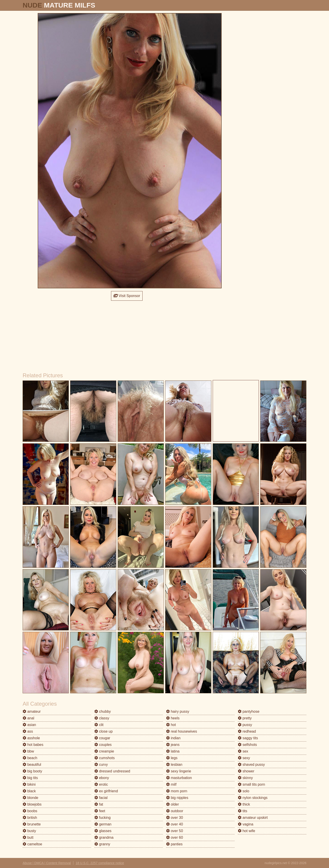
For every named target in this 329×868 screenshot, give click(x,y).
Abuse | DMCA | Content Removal (47, 863)
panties (174, 844)
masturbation (179, 778)
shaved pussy (251, 765)
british (30, 818)
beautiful (32, 765)
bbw (28, 751)
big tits (30, 778)
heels (173, 718)
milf (171, 784)
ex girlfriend (106, 791)
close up (103, 731)
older (172, 804)
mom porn (177, 791)
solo (244, 791)
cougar (102, 738)
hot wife (247, 831)
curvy (101, 765)
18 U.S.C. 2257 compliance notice (100, 863)
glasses (103, 831)
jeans (173, 745)
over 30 (175, 818)
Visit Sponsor (127, 296)
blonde (31, 798)
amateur (32, 711)
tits (243, 811)
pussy (245, 725)
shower (246, 771)
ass (28, 731)
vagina (246, 824)
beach (30, 758)
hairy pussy (178, 711)
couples (103, 745)
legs (172, 758)
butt (28, 837)
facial (101, 798)
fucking (102, 818)
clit (99, 725)
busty (29, 831)
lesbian (174, 765)
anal (28, 718)
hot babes (33, 745)
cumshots (105, 758)
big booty (32, 771)
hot (171, 725)
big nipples (177, 798)
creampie (104, 751)
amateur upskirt (253, 818)
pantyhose (249, 711)
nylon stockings (253, 798)
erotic (101, 784)
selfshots (247, 745)
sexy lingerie (179, 771)
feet (100, 811)
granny (102, 844)
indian (173, 738)
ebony (102, 778)
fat (99, 804)
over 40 (175, 824)
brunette (32, 824)
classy (102, 718)
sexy (244, 758)
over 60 (175, 837)
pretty (245, 718)
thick (244, 804)
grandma (104, 837)
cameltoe (32, 844)
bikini (29, 784)
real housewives (182, 731)
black (29, 791)
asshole (31, 738)
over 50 (175, 831)
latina (173, 751)
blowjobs (32, 804)
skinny (245, 778)
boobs (30, 811)
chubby (103, 711)
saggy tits (248, 738)
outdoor (175, 811)
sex (243, 751)
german (103, 824)
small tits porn (251, 784)
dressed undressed (112, 771)
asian (29, 725)
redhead (247, 731)
